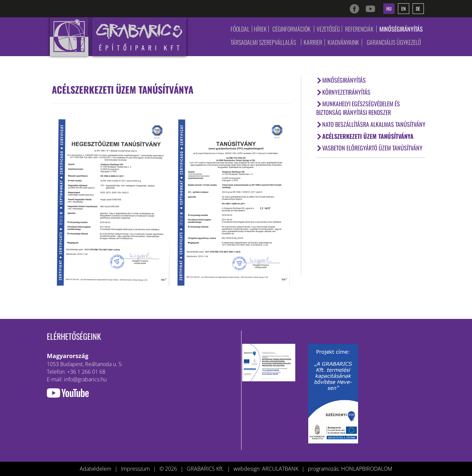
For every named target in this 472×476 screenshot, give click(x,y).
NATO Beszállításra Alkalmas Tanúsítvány (371, 124)
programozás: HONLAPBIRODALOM (350, 469)
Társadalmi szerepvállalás (263, 42)
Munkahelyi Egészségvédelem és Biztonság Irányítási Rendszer (358, 108)
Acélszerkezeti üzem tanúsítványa (365, 136)
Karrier (313, 42)
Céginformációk (291, 29)
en (403, 8)
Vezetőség (328, 29)
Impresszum (135, 469)
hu (389, 8)
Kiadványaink (343, 42)
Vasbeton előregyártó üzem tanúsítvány (369, 148)
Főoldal (240, 29)
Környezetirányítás (343, 92)
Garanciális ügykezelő (394, 42)
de (418, 8)
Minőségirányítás (401, 29)
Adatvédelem (95, 469)
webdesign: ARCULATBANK (266, 469)
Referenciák (359, 29)
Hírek (260, 29)
